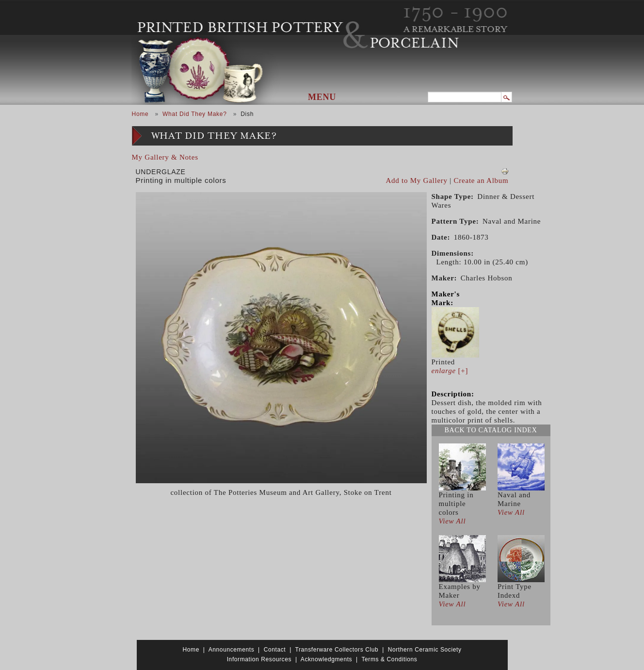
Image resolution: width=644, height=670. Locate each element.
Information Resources (259, 659)
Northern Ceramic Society (425, 650)
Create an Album (481, 180)
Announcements (232, 650)
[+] (450, 371)
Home (140, 114)
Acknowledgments (326, 659)
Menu (322, 97)
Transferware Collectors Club (337, 650)
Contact (275, 650)
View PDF (505, 171)
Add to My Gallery (417, 180)
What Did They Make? (195, 114)
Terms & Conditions (389, 659)
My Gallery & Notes (165, 157)
